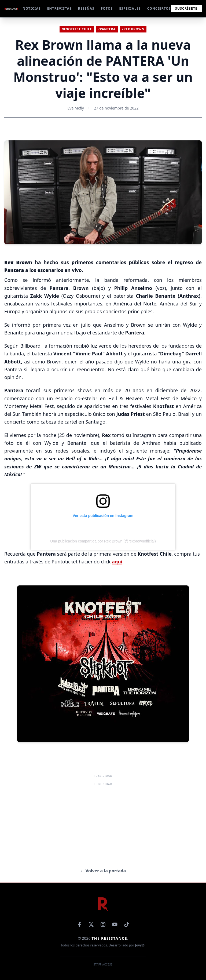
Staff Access (103, 964)
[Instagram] (103, 924)
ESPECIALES (130, 9)
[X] (91, 924)
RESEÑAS (86, 9)
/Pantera (107, 29)
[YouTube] (115, 924)
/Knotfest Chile (77, 29)
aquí (117, 562)
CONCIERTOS (159, 9)
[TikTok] (127, 924)
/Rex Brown (133, 29)
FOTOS (107, 9)
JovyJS (140, 945)
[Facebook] (79, 924)
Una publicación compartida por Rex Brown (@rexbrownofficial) (103, 541)
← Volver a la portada (103, 871)
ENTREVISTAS (59, 9)
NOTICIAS (32, 9)
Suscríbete (186, 8)
